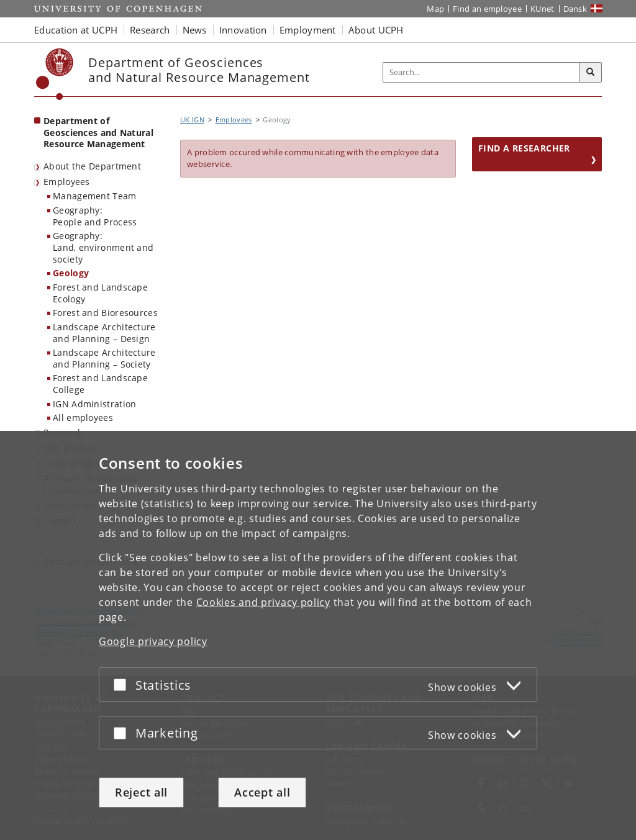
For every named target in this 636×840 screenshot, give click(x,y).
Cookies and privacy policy (263, 602)
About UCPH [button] (376, 30)
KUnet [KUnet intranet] (543, 9)
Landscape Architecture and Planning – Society (104, 358)
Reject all (141, 792)
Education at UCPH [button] (76, 30)
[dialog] (318, 635)
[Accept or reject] (123, 684)
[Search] (591, 73)
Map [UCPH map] (435, 9)
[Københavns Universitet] (55, 74)
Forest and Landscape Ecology (100, 293)
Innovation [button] (243, 30)
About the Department (92, 166)
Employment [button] (308, 30)
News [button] (195, 30)
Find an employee (487, 9)
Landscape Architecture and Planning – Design (104, 333)
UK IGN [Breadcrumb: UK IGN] (192, 120)
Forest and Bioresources (105, 313)
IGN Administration (94, 404)
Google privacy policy (153, 641)
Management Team (95, 196)
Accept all (262, 792)
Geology (71, 273)
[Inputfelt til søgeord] (482, 72)
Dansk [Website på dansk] (575, 9)
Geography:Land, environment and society (103, 247)
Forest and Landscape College (100, 384)
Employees (67, 182)
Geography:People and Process (95, 216)
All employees (83, 418)
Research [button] (150, 30)
